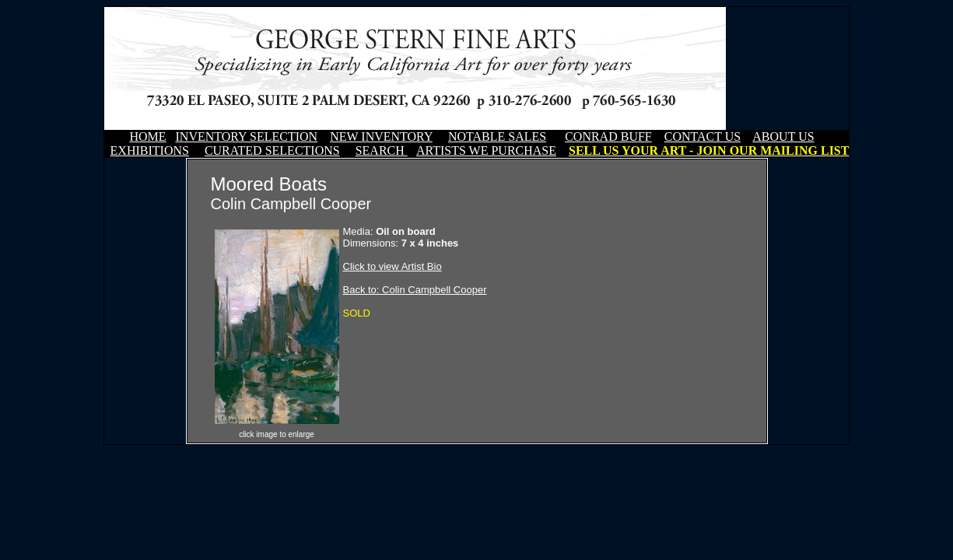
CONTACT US (702, 136)
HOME (147, 136)
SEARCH (382, 150)
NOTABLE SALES (497, 136)
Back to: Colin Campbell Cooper (415, 290)
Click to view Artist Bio (392, 266)
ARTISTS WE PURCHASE (486, 150)
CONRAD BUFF (608, 136)
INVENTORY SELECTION (247, 136)
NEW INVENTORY (381, 136)
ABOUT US (783, 136)
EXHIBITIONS (150, 150)
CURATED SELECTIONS (272, 150)
